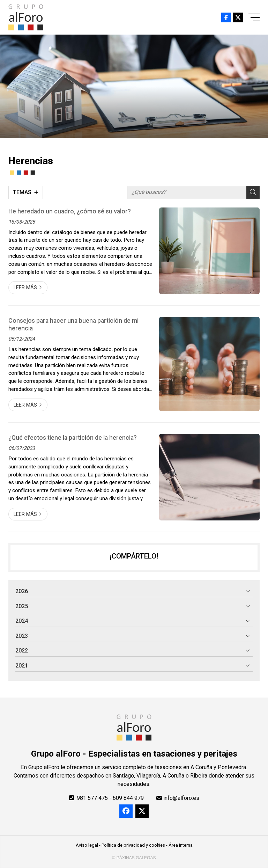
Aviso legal (87, 845)
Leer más (25, 288)
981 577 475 (92, 798)
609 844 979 (128, 798)
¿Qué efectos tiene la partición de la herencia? (73, 438)
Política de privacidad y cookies (133, 845)
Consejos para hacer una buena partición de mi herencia (73, 324)
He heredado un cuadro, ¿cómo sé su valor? (70, 211)
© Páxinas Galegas (134, 858)
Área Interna (181, 845)
